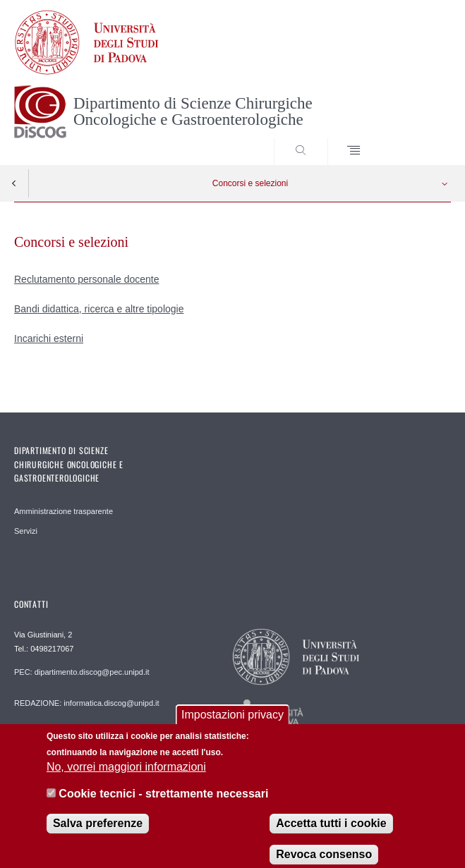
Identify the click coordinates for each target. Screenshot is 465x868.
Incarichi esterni (49, 338)
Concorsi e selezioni (250, 183)
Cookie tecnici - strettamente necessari (163, 801)
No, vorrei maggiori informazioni (126, 775)
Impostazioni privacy (232, 722)
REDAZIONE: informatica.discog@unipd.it (87, 703)
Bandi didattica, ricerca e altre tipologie (99, 309)
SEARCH (418, 138)
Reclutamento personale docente (86, 279)
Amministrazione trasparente (64, 511)
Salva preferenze (98, 831)
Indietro (14, 183)
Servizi (26, 531)
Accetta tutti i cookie (331, 831)
